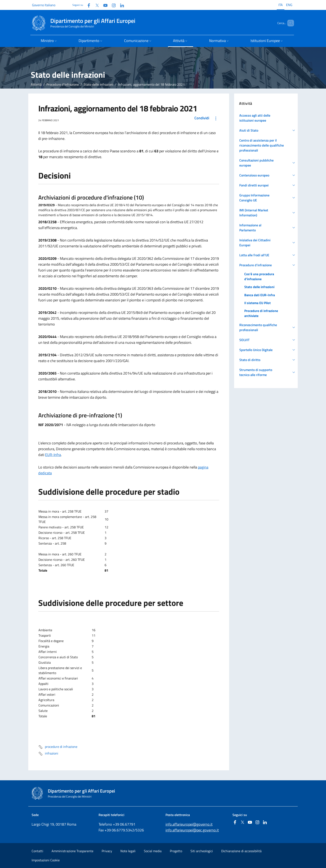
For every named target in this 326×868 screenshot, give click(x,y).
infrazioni (48, 754)
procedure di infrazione (58, 747)
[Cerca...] (289, 23)
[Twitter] (95, 5)
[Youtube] (104, 5)
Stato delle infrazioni (98, 84)
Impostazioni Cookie (46, 860)
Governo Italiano (44, 5)
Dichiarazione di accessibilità (241, 851)
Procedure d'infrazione (63, 84)
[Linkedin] (120, 5)
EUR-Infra (53, 455)
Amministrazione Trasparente (72, 851)
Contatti (37, 851)
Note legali (128, 851)
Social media (153, 851)
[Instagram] (112, 5)
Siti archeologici (202, 851)
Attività (36, 84)
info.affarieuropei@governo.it (189, 824)
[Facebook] (87, 5)
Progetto (176, 851)
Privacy (107, 851)
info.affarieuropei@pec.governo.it (192, 830)
